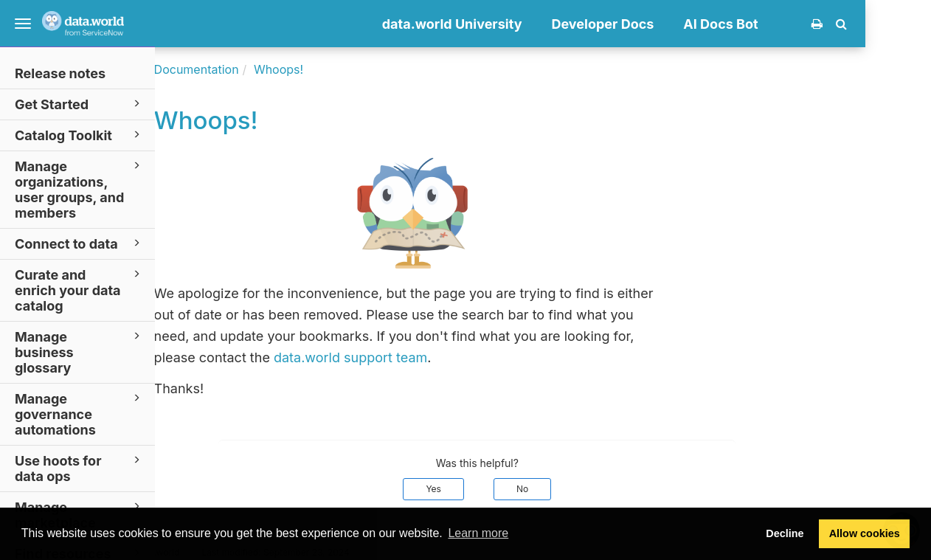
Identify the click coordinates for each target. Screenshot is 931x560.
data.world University (518, 24)
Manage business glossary (80, 352)
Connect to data (80, 243)
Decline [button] (785, 533)
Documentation (262, 69)
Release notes (60, 73)
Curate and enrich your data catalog (80, 290)
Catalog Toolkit (80, 135)
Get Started (80, 104)
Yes (500, 489)
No (588, 489)
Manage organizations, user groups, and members (80, 189)
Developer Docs (669, 24)
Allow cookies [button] (865, 533)
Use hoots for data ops (80, 468)
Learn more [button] (478, 533)
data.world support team (416, 357)
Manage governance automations (80, 414)
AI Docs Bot (787, 24)
